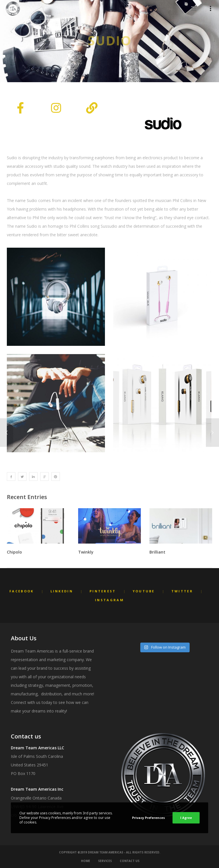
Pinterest (103, 591)
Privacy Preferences (148, 818)
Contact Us (130, 861)
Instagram (109, 600)
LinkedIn (62, 591)
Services (105, 861)
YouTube (144, 591)
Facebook (22, 591)
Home (86, 861)
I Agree (186, 818)
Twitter (182, 591)
